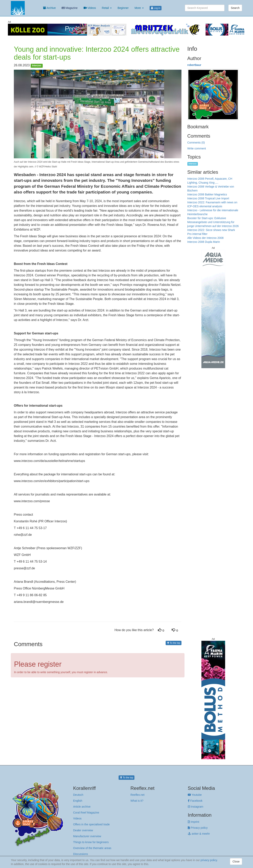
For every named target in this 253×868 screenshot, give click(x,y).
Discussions (81, 854)
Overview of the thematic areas (92, 848)
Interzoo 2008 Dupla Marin (204, 242)
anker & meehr (199, 834)
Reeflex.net (137, 795)
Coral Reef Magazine (86, 813)
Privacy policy (198, 828)
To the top (174, 643)
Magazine (70, 8)
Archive (49, 8)
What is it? (137, 801)
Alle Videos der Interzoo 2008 (205, 238)
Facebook (195, 801)
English (78, 801)
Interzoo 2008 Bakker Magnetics (207, 194)
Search (235, 8)
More (139, 8)
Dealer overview (83, 830)
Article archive (82, 807)
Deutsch (78, 795)
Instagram (195, 807)
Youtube (195, 795)
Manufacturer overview (87, 836)
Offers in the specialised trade (91, 824)
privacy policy (209, 860)
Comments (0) (196, 143)
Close (236, 861)
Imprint (194, 822)
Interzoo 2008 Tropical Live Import (208, 198)
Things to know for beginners (91, 842)
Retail (107, 8)
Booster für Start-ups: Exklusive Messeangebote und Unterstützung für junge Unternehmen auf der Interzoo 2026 (213, 222)
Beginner (123, 8)
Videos (90, 8)
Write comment (197, 148)
